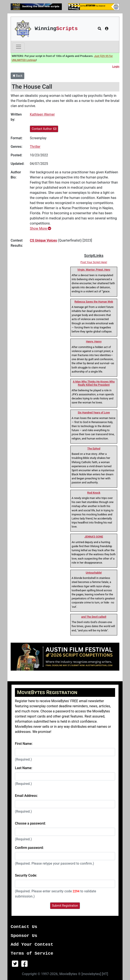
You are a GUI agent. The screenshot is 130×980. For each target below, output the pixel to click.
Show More (40, 228)
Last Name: (24, 768)
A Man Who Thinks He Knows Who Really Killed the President (94, 383)
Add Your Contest (32, 944)
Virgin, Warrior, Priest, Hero (94, 270)
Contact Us (24, 927)
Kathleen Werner (42, 114)
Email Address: (26, 796)
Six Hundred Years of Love (94, 412)
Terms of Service (32, 953)
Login (116, 66)
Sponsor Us (24, 936)
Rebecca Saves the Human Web (94, 302)
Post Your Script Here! (94, 262)
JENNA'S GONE (94, 537)
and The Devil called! (94, 617)
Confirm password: (29, 848)
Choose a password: (30, 823)
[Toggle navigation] (19, 47)
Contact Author (44, 129)
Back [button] (17, 76)
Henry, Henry (94, 341)
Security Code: (26, 875)
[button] (100, 29)
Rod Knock (94, 493)
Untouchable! (94, 573)
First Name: (24, 744)
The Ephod (94, 449)
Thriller (35, 147)
